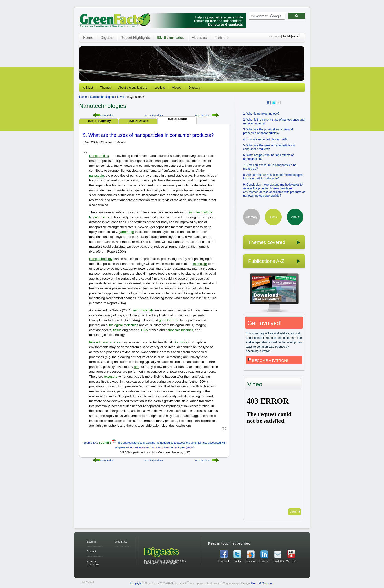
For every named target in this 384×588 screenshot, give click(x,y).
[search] (266, 16)
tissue (117, 330)
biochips (187, 330)
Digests (107, 38)
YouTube (291, 561)
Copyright (136, 583)
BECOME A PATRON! (267, 361)
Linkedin (264, 561)
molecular (200, 264)
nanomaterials (143, 310)
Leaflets (160, 88)
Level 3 (122, 97)
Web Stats (121, 542)
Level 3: (177, 119)
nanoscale (96, 175)
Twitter (237, 561)
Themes (105, 88)
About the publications (133, 88)
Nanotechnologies (102, 97)
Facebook (224, 561)
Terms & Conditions (93, 563)
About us (199, 38)
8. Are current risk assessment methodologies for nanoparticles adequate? (273, 177)
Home (88, 38)
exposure (111, 377)
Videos (177, 88)
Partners (222, 38)
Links (273, 217)
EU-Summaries (171, 38)
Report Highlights (135, 38)
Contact (91, 551)
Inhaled (94, 342)
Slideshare (251, 561)
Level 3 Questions (153, 115)
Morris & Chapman (262, 583)
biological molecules (124, 325)
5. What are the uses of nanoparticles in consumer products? (269, 147)
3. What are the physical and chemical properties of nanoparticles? (268, 131)
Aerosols (181, 342)
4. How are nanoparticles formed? (265, 139)
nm (136, 367)
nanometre (126, 232)
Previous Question (104, 115)
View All (295, 512)
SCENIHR (105, 443)
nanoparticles (110, 342)
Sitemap (92, 542)
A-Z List (88, 88)
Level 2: (138, 121)
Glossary (194, 88)
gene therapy (168, 320)
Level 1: (99, 121)
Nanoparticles (99, 156)
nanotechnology (200, 212)
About (295, 217)
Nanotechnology (101, 259)
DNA (144, 330)
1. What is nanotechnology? (261, 114)
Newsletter (278, 561)
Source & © (90, 443)
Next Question (203, 115)
